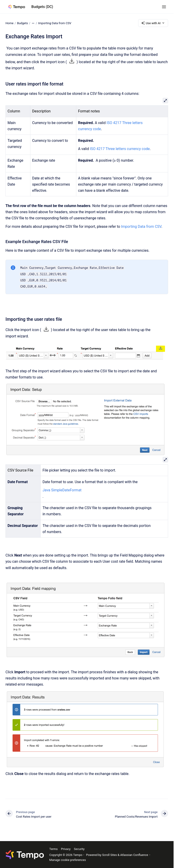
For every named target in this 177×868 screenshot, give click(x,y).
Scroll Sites (110, 855)
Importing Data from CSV (55, 23)
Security (79, 849)
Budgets (22, 23)
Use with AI (153, 23)
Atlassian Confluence (134, 855)
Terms (54, 849)
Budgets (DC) (42, 7)
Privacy (66, 849)
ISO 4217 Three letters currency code (120, 149)
